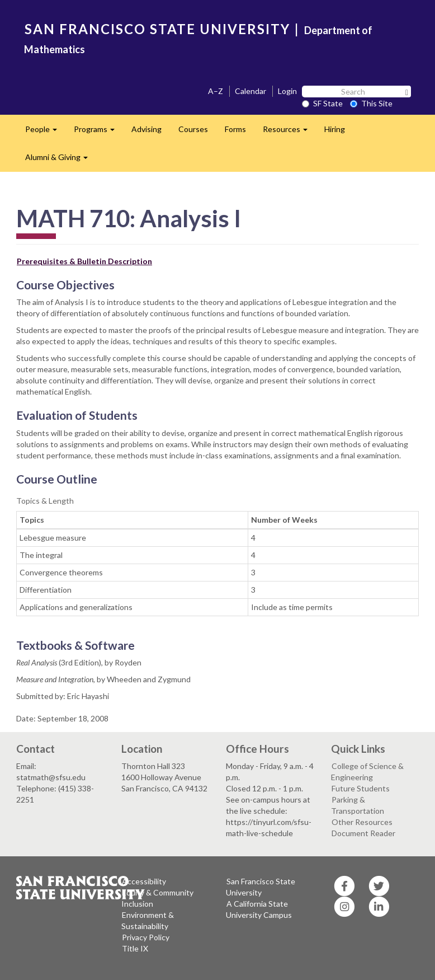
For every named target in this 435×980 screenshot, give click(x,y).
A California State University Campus (259, 909)
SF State (322, 103)
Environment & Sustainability (148, 920)
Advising (146, 129)
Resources (289, 132)
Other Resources (362, 822)
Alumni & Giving (61, 160)
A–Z (216, 91)
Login (287, 91)
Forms (235, 129)
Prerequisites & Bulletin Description (84, 261)
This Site (371, 103)
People (45, 132)
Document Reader (363, 833)
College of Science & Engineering (367, 772)
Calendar (250, 91)
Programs (98, 132)
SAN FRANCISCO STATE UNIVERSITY (157, 29)
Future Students (361, 788)
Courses (193, 129)
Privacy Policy (146, 937)
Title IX (135, 948)
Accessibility (144, 881)
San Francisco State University (261, 887)
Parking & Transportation (358, 805)
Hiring (335, 129)
